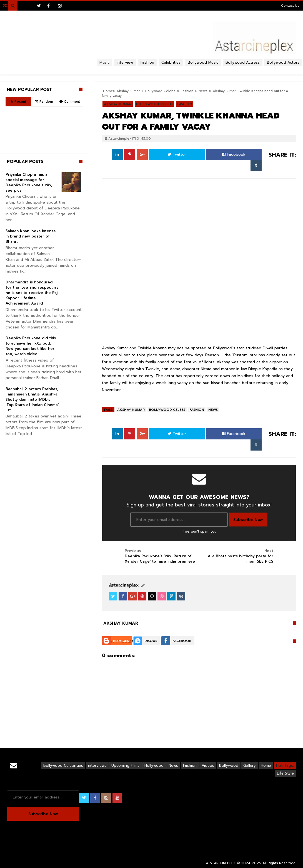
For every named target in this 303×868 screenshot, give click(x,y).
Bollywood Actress (243, 62)
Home (266, 766)
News (213, 410)
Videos (208, 766)
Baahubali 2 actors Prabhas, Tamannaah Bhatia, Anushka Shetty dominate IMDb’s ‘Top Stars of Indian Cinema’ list (32, 400)
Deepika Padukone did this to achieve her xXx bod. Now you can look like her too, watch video (31, 346)
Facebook (234, 154)
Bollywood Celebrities (63, 766)
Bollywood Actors (283, 62)
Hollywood (154, 766)
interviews (97, 766)
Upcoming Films (125, 766)
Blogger (121, 641)
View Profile (122, 585)
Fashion (197, 410)
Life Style (285, 773)
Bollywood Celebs (167, 410)
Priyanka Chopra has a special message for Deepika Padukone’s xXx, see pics (29, 182)
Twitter (177, 154)
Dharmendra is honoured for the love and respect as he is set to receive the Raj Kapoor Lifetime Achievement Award (32, 293)
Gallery (250, 766)
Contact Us (290, 6)
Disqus (151, 641)
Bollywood (229, 766)
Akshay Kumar (131, 410)
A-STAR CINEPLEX (221, 863)
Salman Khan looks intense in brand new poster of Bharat (31, 236)
